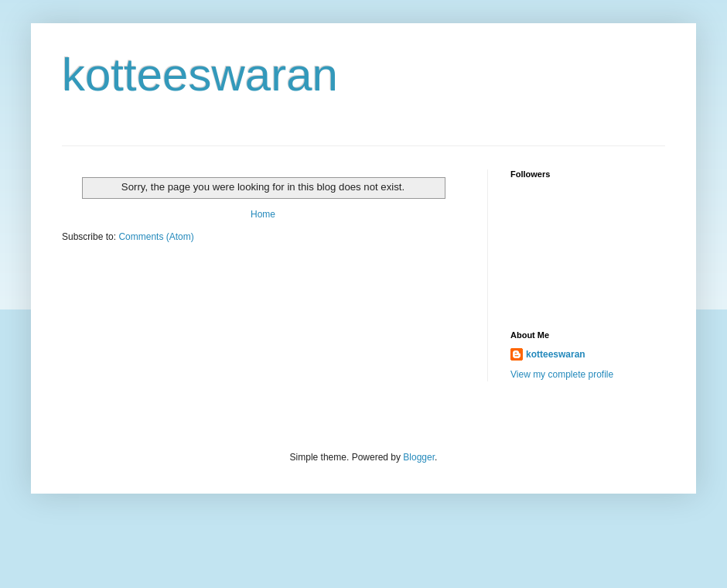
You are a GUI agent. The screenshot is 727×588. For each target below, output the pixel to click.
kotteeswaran (200, 75)
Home (263, 214)
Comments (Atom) (156, 237)
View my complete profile (562, 374)
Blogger (419, 457)
